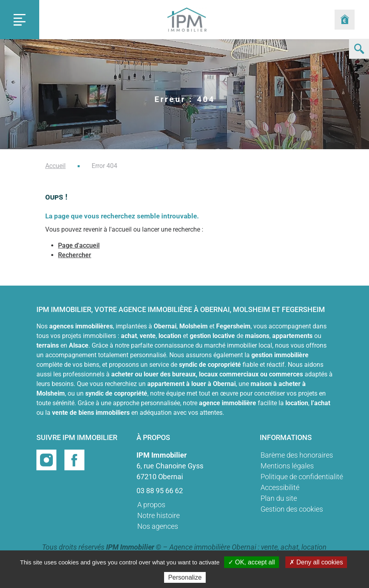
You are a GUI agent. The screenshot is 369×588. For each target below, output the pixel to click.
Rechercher (75, 255)
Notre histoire (158, 515)
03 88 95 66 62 (160, 491)
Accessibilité (280, 487)
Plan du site (279, 498)
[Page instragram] (47, 459)
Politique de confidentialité (302, 477)
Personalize (185, 577)
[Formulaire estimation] (345, 20)
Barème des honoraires (297, 455)
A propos (151, 505)
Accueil (55, 166)
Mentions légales (287, 466)
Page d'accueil (79, 245)
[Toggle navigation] (20, 20)
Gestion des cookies (292, 509)
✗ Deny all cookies (316, 562)
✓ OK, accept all (252, 562)
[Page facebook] (74, 459)
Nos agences (158, 526)
